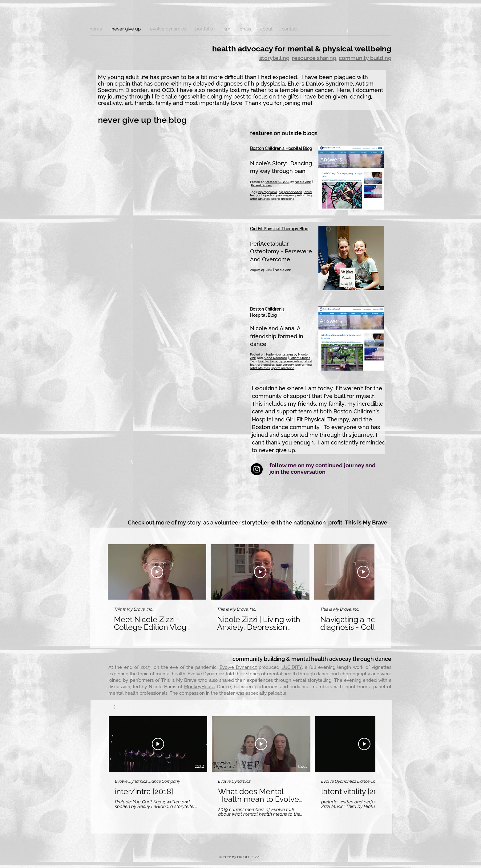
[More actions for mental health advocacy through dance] (117, 707)
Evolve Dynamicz (238, 667)
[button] (117, 707)
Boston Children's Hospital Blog (281, 148)
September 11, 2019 (279, 354)
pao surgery (285, 195)
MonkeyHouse (200, 687)
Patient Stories (261, 185)
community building (365, 58)
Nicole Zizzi (303, 182)
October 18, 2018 (277, 182)
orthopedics (266, 195)
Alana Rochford (275, 358)
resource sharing (314, 58)
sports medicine (283, 199)
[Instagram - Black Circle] (257, 469)
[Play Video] (157, 572)
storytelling (274, 58)
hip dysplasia (268, 192)
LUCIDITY (292, 667)
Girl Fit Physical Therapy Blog (279, 229)
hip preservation (290, 192)
